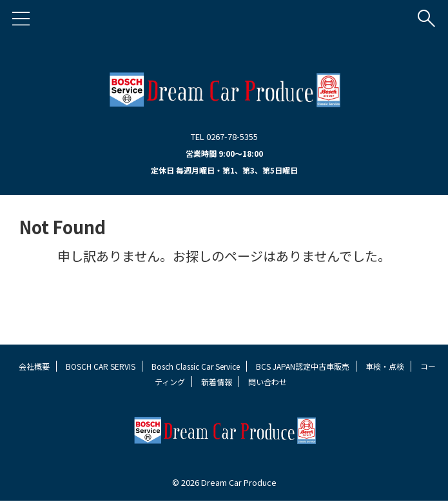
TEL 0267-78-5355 (224, 136)
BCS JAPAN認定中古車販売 (303, 366)
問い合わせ (268, 382)
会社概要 (34, 366)
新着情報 (217, 382)
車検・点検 (385, 366)
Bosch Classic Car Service (196, 366)
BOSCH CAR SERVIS (101, 366)
